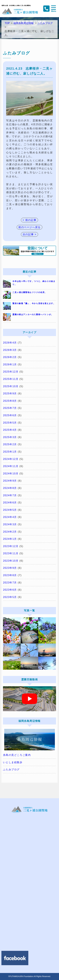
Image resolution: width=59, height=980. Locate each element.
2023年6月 (10, 590)
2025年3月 (10, 437)
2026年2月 (10, 357)
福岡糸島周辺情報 (23, 23)
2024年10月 (11, 474)
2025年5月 (10, 423)
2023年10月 (11, 561)
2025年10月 (11, 386)
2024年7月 (10, 495)
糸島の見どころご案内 (17, 755)
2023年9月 (10, 568)
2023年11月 (11, 553)
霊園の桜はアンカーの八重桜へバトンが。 (33, 314)
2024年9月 (10, 481)
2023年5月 (10, 597)
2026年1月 (10, 364)
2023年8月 (10, 575)
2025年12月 (11, 372)
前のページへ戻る (29, 227)
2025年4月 (10, 430)
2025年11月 (11, 379)
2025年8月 (10, 401)
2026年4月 (10, 343)
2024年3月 (10, 524)
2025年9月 (10, 394)
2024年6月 (10, 503)
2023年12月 (11, 546)
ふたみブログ (45, 23)
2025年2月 (10, 444)
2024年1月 (10, 539)
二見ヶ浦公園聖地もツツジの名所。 (30, 292)
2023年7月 (10, 583)
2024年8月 (10, 488)
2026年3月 (10, 350)
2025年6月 (10, 415)
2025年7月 (10, 408)
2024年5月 (10, 510)
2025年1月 (10, 452)
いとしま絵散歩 (13, 762)
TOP (7, 23)
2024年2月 (10, 532)
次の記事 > (29, 234)
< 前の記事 (29, 220)
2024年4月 (10, 517)
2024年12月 (11, 459)
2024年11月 (11, 466)
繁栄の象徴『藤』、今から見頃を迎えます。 (34, 303)
